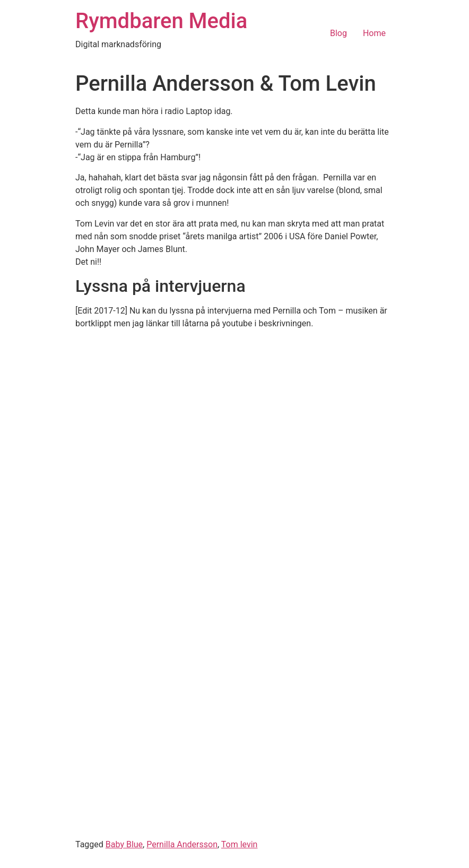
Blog (338, 33)
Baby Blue (124, 844)
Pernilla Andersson (182, 844)
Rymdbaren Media (161, 21)
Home (374, 33)
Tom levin (240, 844)
